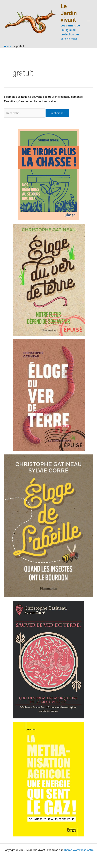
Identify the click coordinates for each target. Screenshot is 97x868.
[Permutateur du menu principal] (89, 22)
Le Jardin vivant (69, 13)
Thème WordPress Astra (78, 850)
